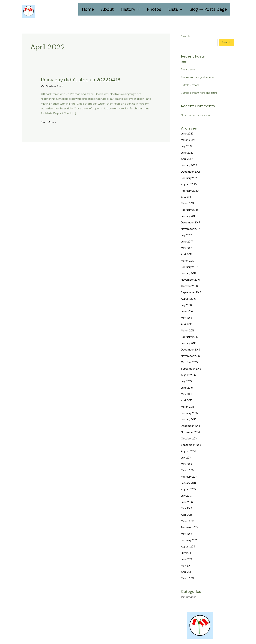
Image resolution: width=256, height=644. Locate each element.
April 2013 (187, 515)
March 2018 (188, 203)
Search (185, 36)
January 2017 (190, 273)
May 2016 (187, 318)
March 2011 (188, 578)
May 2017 (187, 248)
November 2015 (191, 356)
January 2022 (190, 165)
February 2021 (190, 178)
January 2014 (190, 483)
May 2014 (187, 464)
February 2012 (190, 540)
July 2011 (187, 553)
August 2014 (189, 451)
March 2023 (189, 140)
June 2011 (187, 559)
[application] (138, 9)
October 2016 (190, 286)
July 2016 (187, 305)
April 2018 (187, 197)
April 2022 (188, 159)
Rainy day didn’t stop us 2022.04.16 (84, 80)
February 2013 (190, 527)
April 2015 (187, 400)
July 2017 (187, 235)
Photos (154, 9)
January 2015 (190, 419)
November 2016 (191, 280)
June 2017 (187, 242)
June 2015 (187, 388)
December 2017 (191, 222)
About (107, 9)
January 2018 (190, 216)
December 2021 (191, 172)
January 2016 (190, 343)
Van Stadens (49, 86)
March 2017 (188, 261)
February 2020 (191, 191)
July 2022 (187, 146)
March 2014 (189, 470)
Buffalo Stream (190, 85)
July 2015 (187, 381)
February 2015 (190, 413)
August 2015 (189, 375)
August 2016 (189, 299)
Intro (184, 62)
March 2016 (188, 330)
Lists (175, 9)
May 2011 (187, 566)
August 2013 (189, 489)
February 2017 (190, 267)
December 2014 (191, 426)
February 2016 (190, 337)
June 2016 (187, 311)
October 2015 (190, 362)
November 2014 (191, 432)
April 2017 (187, 254)
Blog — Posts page (208, 9)
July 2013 (187, 496)
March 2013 (188, 521)
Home (88, 9)
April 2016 (187, 324)
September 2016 (192, 292)
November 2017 (191, 229)
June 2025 (188, 134)
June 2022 (188, 153)
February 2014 (190, 477)
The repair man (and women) (200, 77)
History (130, 9)
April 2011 (187, 572)
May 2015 (187, 394)
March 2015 (188, 407)
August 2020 (190, 184)
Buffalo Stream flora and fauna (201, 93)
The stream (188, 69)
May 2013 (187, 508)
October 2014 (190, 438)
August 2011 (189, 546)
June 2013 (187, 502)
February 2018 (190, 210)
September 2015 (192, 369)
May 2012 (187, 534)
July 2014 (187, 458)
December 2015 (191, 350)
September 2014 (192, 445)
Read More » (49, 122)
